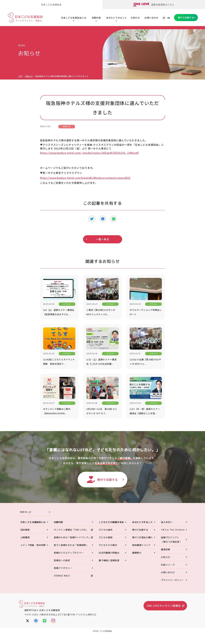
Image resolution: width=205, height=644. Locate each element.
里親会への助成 (62, 560)
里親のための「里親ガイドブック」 (72, 537)
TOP (20, 76)
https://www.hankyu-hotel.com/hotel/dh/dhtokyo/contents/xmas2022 (85, 178)
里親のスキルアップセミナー (69, 553)
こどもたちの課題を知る (111, 522)
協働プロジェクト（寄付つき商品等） (171, 540)
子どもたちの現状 (108, 545)
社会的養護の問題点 (109, 553)
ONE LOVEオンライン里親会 (164, 606)
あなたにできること (116, 18)
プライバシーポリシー (172, 580)
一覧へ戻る (103, 239)
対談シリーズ (168, 565)
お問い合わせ (151, 18)
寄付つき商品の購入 (142, 537)
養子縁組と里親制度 (109, 560)
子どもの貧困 (106, 537)
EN (169, 18)
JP (164, 18)
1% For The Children (173, 530)
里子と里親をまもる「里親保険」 (71, 545)
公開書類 (25, 537)
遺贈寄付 (137, 553)
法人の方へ (167, 522)
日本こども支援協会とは (74, 18)
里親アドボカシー (63, 568)
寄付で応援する (186, 18)
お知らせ (135, 18)
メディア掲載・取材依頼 (33, 545)
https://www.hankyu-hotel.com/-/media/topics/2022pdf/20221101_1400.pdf (89, 153)
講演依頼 (166, 549)
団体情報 (25, 530)
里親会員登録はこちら (154, 5)
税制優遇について (141, 545)
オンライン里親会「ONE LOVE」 (71, 530)
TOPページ (25, 512)
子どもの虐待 (106, 530)
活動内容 (96, 18)
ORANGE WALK (62, 576)
